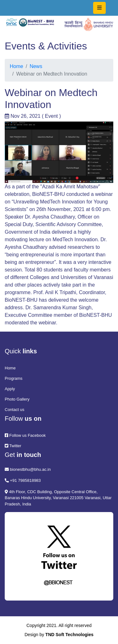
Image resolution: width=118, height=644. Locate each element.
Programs (14, 378)
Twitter (13, 446)
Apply (10, 389)
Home (17, 66)
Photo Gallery (17, 399)
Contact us (14, 410)
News (36, 66)
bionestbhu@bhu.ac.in (28, 469)
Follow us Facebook (25, 435)
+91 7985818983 (23, 480)
